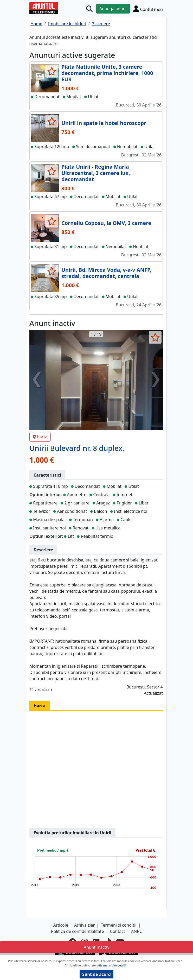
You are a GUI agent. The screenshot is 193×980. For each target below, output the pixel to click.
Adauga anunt (113, 9)
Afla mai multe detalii (111, 965)
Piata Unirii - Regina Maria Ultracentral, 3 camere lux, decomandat (96, 173)
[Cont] (148, 9)
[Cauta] (89, 9)
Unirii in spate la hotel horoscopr (104, 123)
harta (40, 437)
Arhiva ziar (84, 925)
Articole (61, 925)
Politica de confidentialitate (78, 931)
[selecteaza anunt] (52, 71)
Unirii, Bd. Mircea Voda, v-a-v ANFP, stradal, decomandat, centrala (106, 273)
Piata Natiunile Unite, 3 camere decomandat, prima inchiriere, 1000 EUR (107, 73)
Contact (118, 931)
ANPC (137, 931)
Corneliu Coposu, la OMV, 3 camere (106, 223)
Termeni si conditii (119, 925)
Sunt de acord (96, 974)
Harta (40, 706)
